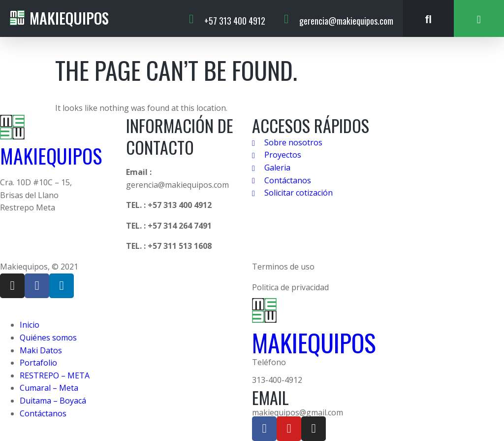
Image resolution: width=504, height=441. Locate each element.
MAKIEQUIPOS (51, 156)
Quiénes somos (48, 338)
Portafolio (38, 363)
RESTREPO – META (55, 375)
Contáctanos (43, 413)
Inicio (30, 325)
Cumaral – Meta (49, 388)
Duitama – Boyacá (53, 401)
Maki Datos (41, 350)
